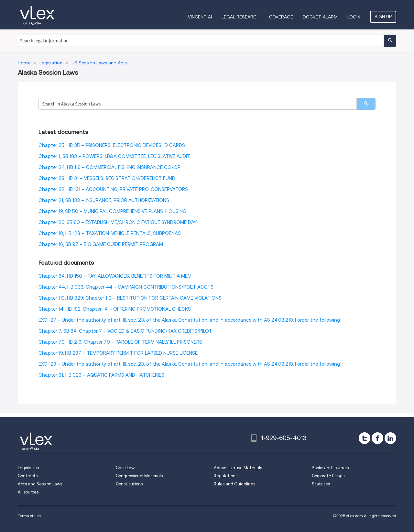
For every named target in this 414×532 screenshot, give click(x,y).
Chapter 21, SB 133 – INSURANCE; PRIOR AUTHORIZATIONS (104, 200)
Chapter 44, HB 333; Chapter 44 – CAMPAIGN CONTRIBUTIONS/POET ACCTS (126, 287)
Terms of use (29, 516)
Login (354, 17)
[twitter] (365, 438)
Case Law (125, 468)
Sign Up (383, 17)
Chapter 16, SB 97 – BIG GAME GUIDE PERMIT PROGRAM (101, 244)
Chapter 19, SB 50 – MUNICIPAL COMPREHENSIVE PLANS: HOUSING (112, 211)
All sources (28, 492)
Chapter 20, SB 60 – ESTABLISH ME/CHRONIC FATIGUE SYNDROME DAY (118, 222)
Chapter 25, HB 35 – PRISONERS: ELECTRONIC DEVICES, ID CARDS (112, 145)
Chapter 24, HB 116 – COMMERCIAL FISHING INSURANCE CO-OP (109, 167)
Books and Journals (330, 468)
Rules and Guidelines (234, 484)
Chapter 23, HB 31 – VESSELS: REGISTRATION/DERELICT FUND (107, 178)
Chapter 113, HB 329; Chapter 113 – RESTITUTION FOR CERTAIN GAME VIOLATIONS (130, 298)
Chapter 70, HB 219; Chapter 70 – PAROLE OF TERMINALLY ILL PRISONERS (120, 342)
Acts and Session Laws (40, 484)
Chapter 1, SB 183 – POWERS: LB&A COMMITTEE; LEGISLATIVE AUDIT (114, 156)
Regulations (226, 476)
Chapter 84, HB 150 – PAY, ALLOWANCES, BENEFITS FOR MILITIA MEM (115, 276)
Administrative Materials (238, 468)
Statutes (321, 484)
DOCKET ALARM (320, 17)
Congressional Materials (139, 476)
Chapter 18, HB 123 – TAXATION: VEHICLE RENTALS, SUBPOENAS (110, 233)
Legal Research (240, 17)
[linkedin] (390, 438)
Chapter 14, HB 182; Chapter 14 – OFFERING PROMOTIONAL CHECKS (115, 309)
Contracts (28, 476)
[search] (366, 104)
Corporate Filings (328, 476)
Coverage (281, 17)
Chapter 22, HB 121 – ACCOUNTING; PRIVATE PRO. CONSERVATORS (113, 189)
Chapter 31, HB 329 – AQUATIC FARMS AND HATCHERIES (101, 375)
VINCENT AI (200, 17)
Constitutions (129, 484)
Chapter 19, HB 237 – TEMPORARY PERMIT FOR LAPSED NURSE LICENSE (118, 353)
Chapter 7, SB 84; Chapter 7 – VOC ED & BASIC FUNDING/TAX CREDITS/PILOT (125, 331)
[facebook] (377, 438)
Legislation (28, 468)
